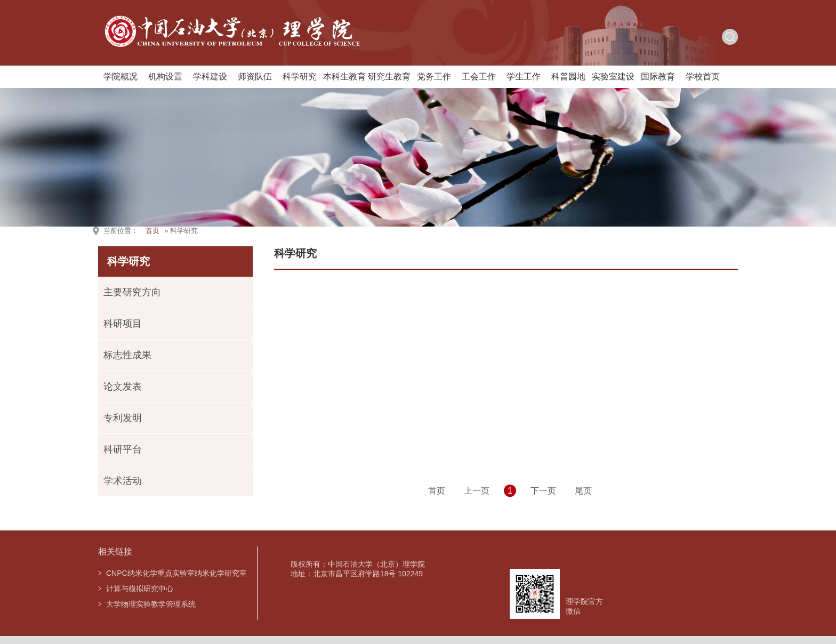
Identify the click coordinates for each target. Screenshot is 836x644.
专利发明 (123, 418)
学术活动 (123, 481)
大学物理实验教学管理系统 (151, 604)
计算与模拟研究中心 (140, 589)
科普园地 (568, 77)
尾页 (583, 491)
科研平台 (123, 449)
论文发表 (123, 387)
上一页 (477, 491)
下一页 (543, 491)
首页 (152, 231)
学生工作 (524, 77)
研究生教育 (389, 77)
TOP (811, 575)
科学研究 (300, 77)
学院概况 (120, 77)
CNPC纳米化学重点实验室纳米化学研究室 (176, 573)
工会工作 (479, 77)
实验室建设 (613, 77)
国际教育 (658, 77)
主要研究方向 (132, 292)
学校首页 (703, 77)
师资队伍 (255, 77)
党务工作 (434, 77)
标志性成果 (127, 355)
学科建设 (210, 77)
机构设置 (165, 77)
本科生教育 (344, 77)
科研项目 (123, 324)
